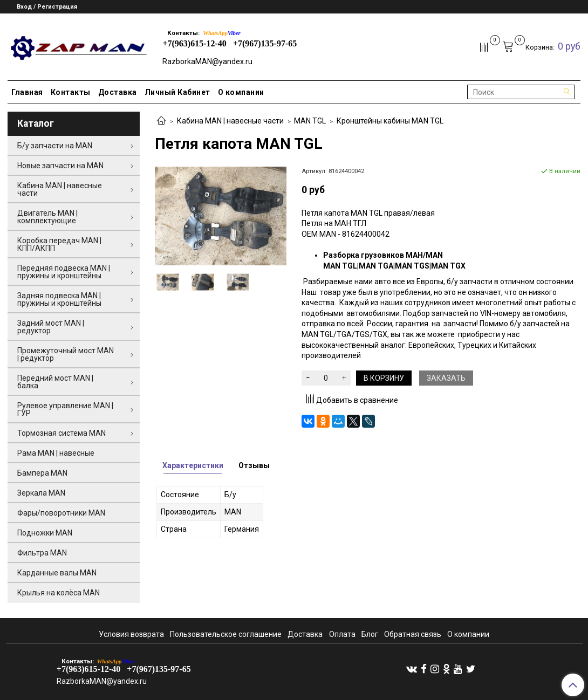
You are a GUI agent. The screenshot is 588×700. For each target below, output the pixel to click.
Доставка (118, 92)
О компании (241, 92)
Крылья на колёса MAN (59, 593)
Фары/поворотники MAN (61, 513)
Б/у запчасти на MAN (55, 146)
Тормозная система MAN (61, 433)
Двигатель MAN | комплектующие (47, 217)
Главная (27, 92)
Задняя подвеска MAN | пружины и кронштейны (59, 299)
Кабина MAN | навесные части (230, 121)
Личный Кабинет (177, 92)
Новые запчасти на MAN (60, 166)
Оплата (342, 634)
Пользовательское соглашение (226, 634)
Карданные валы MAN (57, 573)
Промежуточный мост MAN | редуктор (66, 354)
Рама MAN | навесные (56, 453)
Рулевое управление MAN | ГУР (65, 409)
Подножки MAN (45, 533)
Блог (370, 634)
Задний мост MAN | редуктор (51, 327)
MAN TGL (310, 121)
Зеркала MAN (41, 493)
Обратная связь (413, 634)
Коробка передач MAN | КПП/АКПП (59, 244)
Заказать (446, 378)
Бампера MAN (42, 473)
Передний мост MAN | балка (55, 382)
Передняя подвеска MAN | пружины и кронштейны (64, 272)
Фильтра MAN (42, 553)
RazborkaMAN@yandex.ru (207, 61)
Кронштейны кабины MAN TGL (390, 121)
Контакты (71, 92)
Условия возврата (131, 634)
